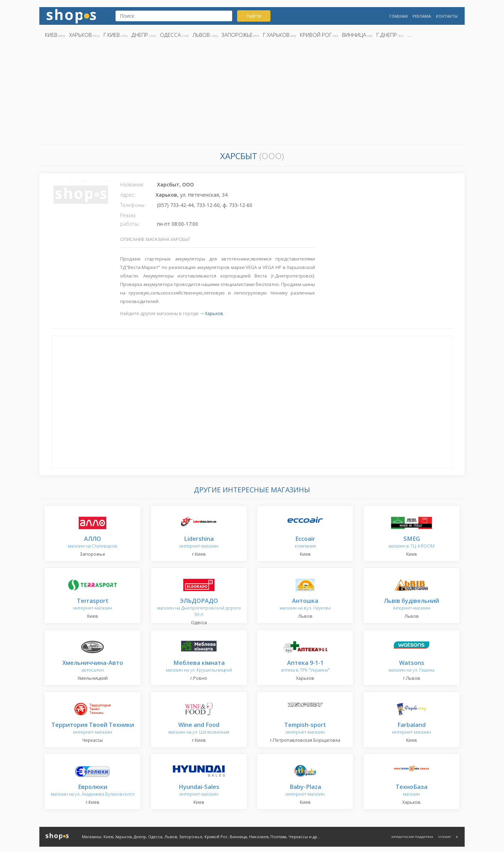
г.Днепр (387, 35)
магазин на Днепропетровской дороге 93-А (199, 608)
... (409, 35)
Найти (254, 16)
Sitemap (444, 837)
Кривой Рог (316, 35)
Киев (51, 35)
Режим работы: (130, 220)
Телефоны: (133, 205)
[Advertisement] (252, 93)
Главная (399, 16)
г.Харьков (276, 35)
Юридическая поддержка (412, 837)
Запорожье (237, 35)
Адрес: (128, 195)
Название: (132, 184)
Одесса (170, 35)
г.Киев (112, 35)
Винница (354, 35)
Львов (201, 35)
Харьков (80, 35)
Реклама (422, 16)
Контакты (447, 16)
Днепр (140, 35)
